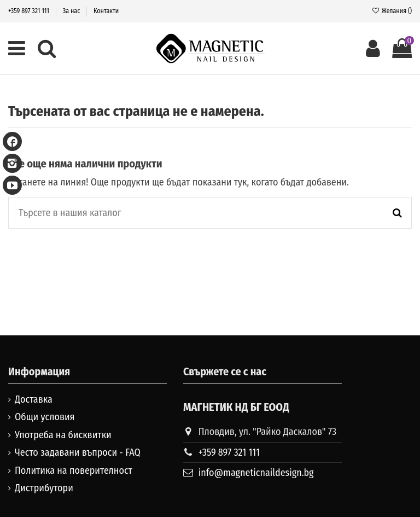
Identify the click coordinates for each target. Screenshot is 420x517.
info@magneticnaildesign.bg (256, 473)
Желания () (392, 11)
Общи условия (45, 417)
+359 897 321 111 (30, 11)
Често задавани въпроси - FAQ (78, 452)
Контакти (106, 11)
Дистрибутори (44, 488)
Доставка (34, 399)
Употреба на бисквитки (63, 435)
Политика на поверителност (74, 470)
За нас (72, 11)
